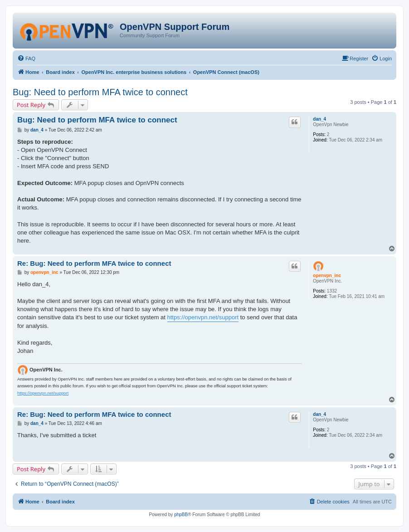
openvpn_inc (327, 276)
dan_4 (319, 119)
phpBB (181, 515)
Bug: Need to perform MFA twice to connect (100, 92)
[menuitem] (26, 59)
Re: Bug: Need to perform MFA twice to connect (94, 263)
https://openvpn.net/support (203, 317)
